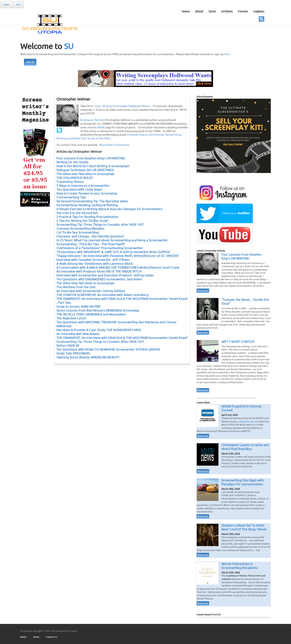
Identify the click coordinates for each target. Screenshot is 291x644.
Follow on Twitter (92, 120)
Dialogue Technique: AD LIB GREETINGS (85, 170)
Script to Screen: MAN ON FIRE (79, 307)
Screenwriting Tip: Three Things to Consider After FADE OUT (100, 342)
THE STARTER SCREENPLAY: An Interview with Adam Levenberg (102, 295)
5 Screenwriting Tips (71, 197)
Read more (203, 291)
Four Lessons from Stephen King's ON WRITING (91, 158)
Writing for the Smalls (72, 162)
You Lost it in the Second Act (77, 213)
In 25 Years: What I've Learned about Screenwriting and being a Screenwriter (112, 240)
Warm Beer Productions (114, 145)
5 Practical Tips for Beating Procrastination (87, 217)
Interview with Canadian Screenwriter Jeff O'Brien (93, 260)
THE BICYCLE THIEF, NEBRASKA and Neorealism (91, 314)
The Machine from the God (76, 287)
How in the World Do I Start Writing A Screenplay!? (93, 166)
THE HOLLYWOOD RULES (75, 178)
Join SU (30, 62)
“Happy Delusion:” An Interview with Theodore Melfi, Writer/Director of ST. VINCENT (118, 256)
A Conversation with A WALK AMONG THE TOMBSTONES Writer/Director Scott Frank (118, 268)
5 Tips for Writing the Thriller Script (82, 221)
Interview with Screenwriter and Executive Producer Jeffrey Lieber (105, 275)
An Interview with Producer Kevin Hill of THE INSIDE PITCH (99, 272)
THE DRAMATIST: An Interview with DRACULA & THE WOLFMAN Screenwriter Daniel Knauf (122, 338)
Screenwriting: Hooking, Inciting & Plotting (87, 205)
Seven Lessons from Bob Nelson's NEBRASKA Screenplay (98, 311)
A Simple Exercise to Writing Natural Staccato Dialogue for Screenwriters (109, 209)
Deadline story (248, 421)
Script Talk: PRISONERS (73, 353)
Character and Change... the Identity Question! (90, 236)
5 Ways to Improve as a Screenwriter (83, 186)
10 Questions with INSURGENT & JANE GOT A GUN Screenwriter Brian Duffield (113, 252)
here (227, 54)
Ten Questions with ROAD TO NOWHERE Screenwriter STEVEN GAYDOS (108, 350)
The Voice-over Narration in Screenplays (85, 174)
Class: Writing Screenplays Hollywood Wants (122, 106)
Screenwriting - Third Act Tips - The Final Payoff (91, 244)
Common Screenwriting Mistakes (80, 229)
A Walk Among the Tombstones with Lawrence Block (95, 264)
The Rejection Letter (71, 318)
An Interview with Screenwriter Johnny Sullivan (91, 291)
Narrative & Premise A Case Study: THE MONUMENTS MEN (99, 330)
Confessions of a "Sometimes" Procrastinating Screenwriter (100, 248)
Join (18, 5)
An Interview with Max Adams (78, 334)
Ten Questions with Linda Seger (79, 190)
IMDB (101, 127)
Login (6, 5)
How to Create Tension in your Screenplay (87, 194)
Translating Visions (70, 182)
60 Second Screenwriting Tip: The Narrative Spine (92, 201)
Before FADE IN (68, 346)
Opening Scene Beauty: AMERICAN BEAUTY (88, 357)
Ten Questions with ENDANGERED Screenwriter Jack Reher (99, 279)
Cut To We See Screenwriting (77, 233)
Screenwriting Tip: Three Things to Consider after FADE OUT (100, 225)
